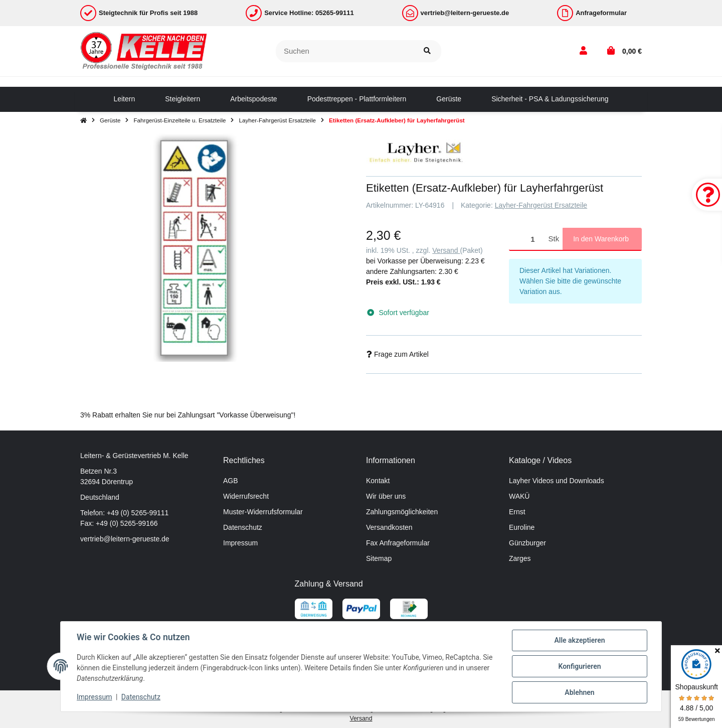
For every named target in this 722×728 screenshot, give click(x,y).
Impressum (240, 543)
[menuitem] (124, 99)
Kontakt (378, 481)
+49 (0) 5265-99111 (138, 513)
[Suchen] (345, 51)
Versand (446, 250)
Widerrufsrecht (246, 496)
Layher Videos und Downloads (557, 481)
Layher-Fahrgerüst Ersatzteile (541, 205)
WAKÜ (519, 496)
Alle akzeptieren (579, 640)
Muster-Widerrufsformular (263, 512)
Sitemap (379, 558)
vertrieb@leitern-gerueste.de (125, 539)
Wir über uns (386, 496)
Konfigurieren (579, 666)
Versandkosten (389, 527)
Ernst (517, 512)
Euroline (522, 527)
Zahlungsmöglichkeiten (402, 512)
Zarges (520, 558)
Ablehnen (579, 692)
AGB (231, 481)
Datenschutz (243, 527)
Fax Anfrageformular (398, 543)
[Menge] (527, 239)
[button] (583, 51)
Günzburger (527, 543)
